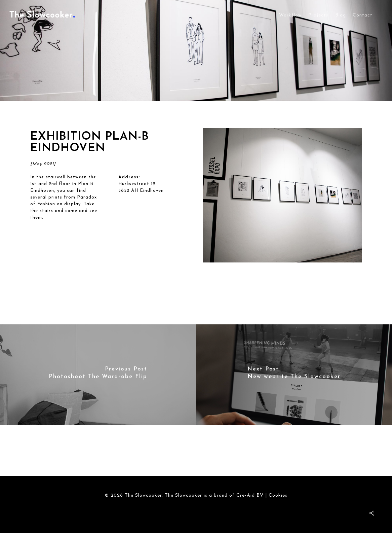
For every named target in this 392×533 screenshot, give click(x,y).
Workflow (290, 15)
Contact (363, 15)
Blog (341, 15)
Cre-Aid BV (250, 495)
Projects (318, 15)
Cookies (278, 495)
